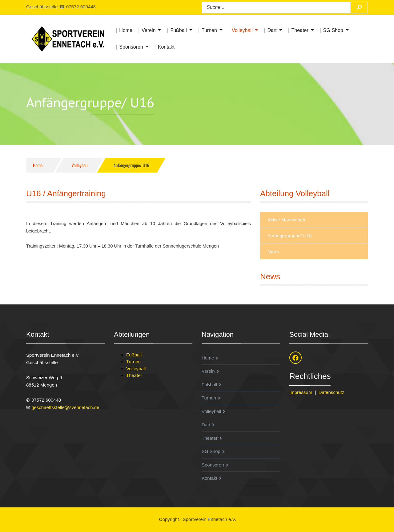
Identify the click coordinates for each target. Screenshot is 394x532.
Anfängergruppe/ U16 (289, 235)
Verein (149, 30)
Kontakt (166, 47)
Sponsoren (131, 47)
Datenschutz (331, 392)
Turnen (209, 30)
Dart (272, 30)
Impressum (301, 392)
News (273, 251)
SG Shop (333, 30)
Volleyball (242, 30)
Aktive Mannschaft (286, 220)
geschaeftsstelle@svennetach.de (65, 407)
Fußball (178, 30)
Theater (300, 30)
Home (126, 30)
